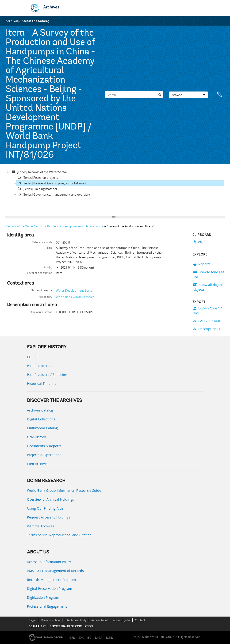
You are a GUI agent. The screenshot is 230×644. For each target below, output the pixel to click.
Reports (202, 264)
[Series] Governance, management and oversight (53, 194)
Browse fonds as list (209, 274)
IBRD (72, 638)
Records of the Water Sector (24, 226)
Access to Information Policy (49, 562)
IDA (81, 638)
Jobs (127, 620)
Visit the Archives (40, 526)
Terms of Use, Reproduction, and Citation (59, 535)
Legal (33, 620)
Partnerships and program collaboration (73, 226)
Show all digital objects (208, 287)
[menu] (198, 7)
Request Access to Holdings (49, 517)
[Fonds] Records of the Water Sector (39, 172)
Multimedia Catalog (42, 428)
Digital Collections (41, 419)
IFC (89, 638)
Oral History (36, 437)
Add (201, 242)
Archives (51, 8)
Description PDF (208, 329)
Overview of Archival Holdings (50, 499)
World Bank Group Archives (75, 297)
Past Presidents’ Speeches (47, 375)
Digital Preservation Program (50, 589)
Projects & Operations (44, 455)
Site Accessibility (76, 620)
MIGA (99, 638)
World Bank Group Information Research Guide (64, 490)
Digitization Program (43, 597)
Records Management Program (51, 580)
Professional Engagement (47, 606)
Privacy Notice (51, 620)
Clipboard (219, 95)
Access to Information (105, 620)
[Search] (134, 95)
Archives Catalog (40, 410)
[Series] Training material (37, 189)
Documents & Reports (44, 446)
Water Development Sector (75, 290)
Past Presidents (39, 366)
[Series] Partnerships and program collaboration (53, 183)
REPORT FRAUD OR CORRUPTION (71, 626)
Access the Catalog (36, 21)
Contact (140, 620)
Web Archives (38, 464)
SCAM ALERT (37, 626)
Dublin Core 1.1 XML (208, 311)
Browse (188, 95)
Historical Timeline (42, 383)
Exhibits (33, 357)
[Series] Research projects (37, 178)
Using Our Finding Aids (45, 508)
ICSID (110, 638)
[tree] (115, 193)
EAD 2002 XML (207, 321)
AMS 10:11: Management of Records (55, 571)
